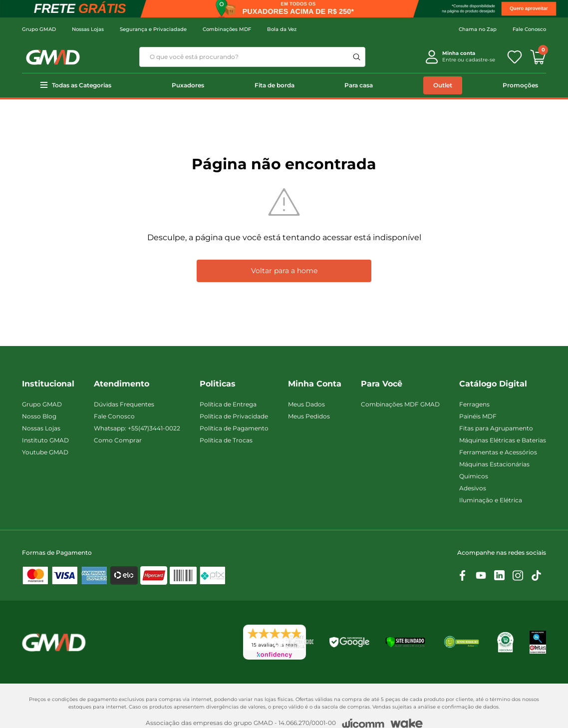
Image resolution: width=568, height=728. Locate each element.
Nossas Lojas (88, 29)
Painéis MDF (478, 416)
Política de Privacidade (234, 416)
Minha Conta (315, 384)
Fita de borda (275, 85)
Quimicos (474, 476)
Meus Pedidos (309, 416)
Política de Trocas (226, 440)
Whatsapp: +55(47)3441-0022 (137, 428)
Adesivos (473, 488)
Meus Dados (306, 404)
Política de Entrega (228, 404)
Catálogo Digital (493, 384)
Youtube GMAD (45, 452)
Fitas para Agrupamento (496, 428)
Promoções (520, 85)
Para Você (382, 384)
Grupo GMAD (39, 29)
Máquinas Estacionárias (494, 464)
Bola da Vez (282, 29)
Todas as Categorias (82, 85)
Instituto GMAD (45, 440)
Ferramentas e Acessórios (498, 452)
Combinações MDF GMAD (400, 404)
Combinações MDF (227, 29)
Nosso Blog (39, 416)
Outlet (443, 85)
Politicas (218, 384)
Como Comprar (118, 440)
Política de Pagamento (234, 428)
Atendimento (122, 384)
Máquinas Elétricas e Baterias (503, 440)
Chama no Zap (478, 29)
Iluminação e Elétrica (491, 500)
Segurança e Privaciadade (153, 29)
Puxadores (188, 85)
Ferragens (474, 404)
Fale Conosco (529, 29)
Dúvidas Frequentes (124, 404)
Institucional (48, 384)
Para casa (359, 85)
